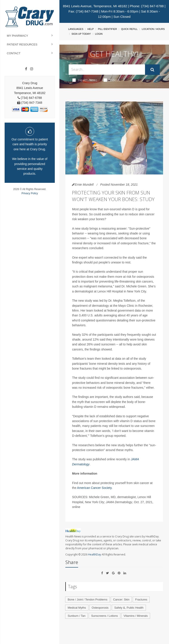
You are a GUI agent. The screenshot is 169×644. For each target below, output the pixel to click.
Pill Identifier (107, 29)
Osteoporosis (100, 608)
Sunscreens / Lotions (104, 616)
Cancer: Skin (121, 600)
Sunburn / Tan (76, 616)
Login (99, 34)
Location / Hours (153, 29)
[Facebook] (26, 69)
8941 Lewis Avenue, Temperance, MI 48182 (95, 6)
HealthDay (95, 554)
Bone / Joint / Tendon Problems (87, 600)
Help (91, 29)
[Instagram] (32, 69)
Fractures (141, 600)
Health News (85, 80)
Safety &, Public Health (129, 608)
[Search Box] (107, 70)
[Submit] (152, 70)
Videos (112, 80)
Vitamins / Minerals (136, 616)
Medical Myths (77, 608)
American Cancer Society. (95, 488)
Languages (76, 29)
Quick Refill (129, 29)
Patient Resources (22, 44)
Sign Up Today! (81, 34)
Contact (14, 53)
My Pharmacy (17, 36)
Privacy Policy (30, 193)
